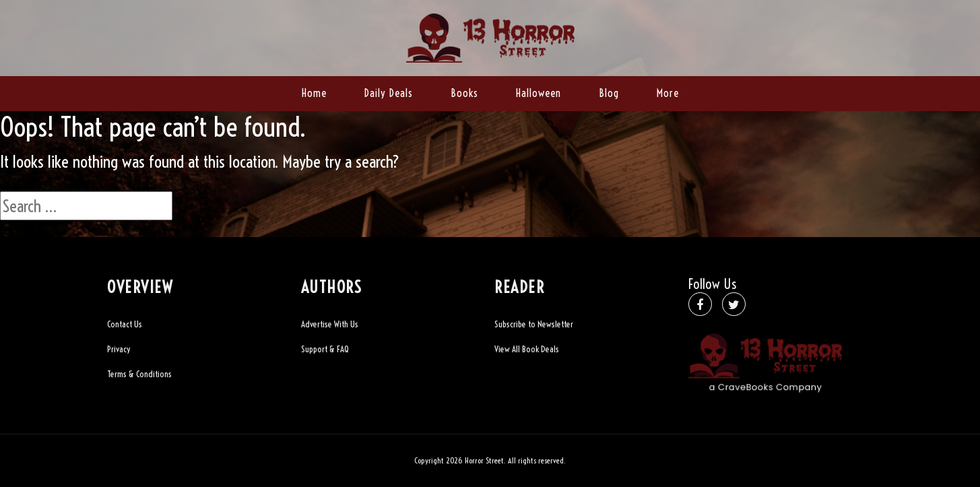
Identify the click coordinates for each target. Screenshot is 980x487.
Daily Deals (389, 93)
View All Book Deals (527, 349)
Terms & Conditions (139, 374)
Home (314, 93)
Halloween (538, 93)
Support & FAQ (325, 349)
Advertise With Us (330, 324)
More (668, 93)
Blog (609, 93)
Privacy (119, 349)
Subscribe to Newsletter (534, 324)
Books (464, 93)
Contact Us (125, 324)
